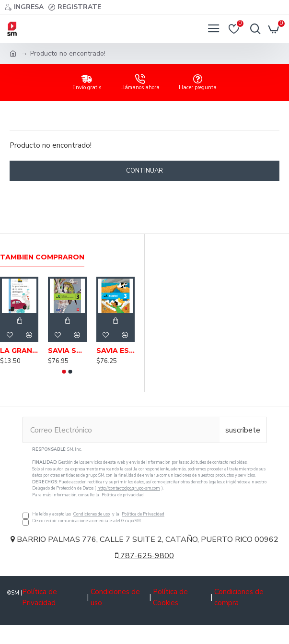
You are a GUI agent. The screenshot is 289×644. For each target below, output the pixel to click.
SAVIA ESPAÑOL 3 (116, 351)
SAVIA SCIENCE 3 (67, 351)
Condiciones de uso (92, 514)
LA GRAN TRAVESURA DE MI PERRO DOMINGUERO (19, 351)
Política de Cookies (170, 597)
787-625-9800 (144, 556)
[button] (64, 372)
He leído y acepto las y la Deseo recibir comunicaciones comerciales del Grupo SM (144, 485)
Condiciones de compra (239, 597)
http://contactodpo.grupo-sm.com (129, 488)
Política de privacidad (123, 495)
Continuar (144, 171)
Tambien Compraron (42, 257)
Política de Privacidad (143, 514)
